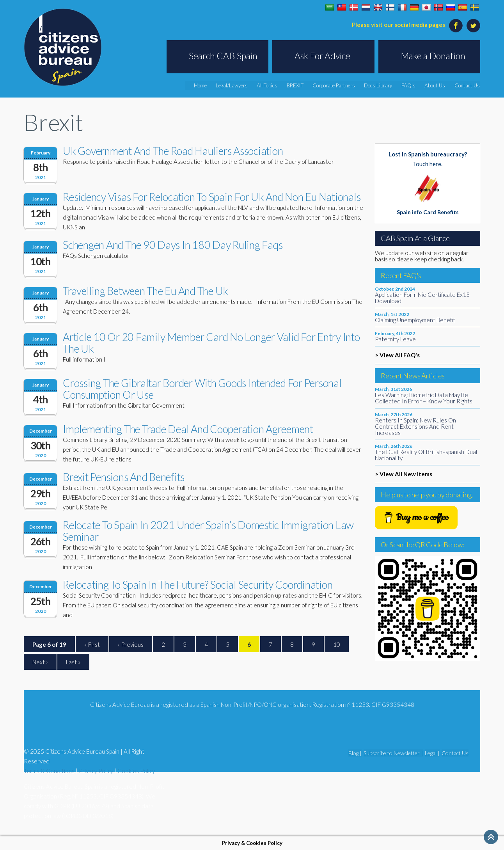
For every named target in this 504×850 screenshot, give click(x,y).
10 (337, 644)
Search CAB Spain (223, 56)
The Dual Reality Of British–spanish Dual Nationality (426, 455)
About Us (437, 85)
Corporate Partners (339, 85)
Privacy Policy (96, 771)
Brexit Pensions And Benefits (124, 477)
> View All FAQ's (397, 355)
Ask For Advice (322, 56)
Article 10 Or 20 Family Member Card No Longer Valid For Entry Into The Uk (211, 343)
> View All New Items (404, 474)
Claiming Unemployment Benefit (415, 320)
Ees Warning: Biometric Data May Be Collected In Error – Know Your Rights (424, 398)
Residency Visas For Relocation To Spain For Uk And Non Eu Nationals (212, 197)
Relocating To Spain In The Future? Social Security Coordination (198, 585)
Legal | (432, 753)
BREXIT (301, 85)
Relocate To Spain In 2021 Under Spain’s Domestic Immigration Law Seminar (208, 531)
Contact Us (468, 85)
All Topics (274, 85)
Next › (40, 662)
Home (209, 85)
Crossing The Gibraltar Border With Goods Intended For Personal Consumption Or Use (202, 389)
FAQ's (412, 85)
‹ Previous (131, 644)
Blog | (355, 753)
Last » (73, 662)
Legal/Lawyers (240, 85)
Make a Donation (433, 56)
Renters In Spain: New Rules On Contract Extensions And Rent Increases (415, 426)
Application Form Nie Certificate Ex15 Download (422, 298)
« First (92, 644)
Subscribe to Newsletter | (393, 753)
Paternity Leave (395, 339)
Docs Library (382, 85)
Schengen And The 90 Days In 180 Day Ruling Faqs (173, 245)
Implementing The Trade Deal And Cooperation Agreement (188, 429)
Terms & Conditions (49, 771)
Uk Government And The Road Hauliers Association (173, 151)
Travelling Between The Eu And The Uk (146, 291)
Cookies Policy (136, 771)
